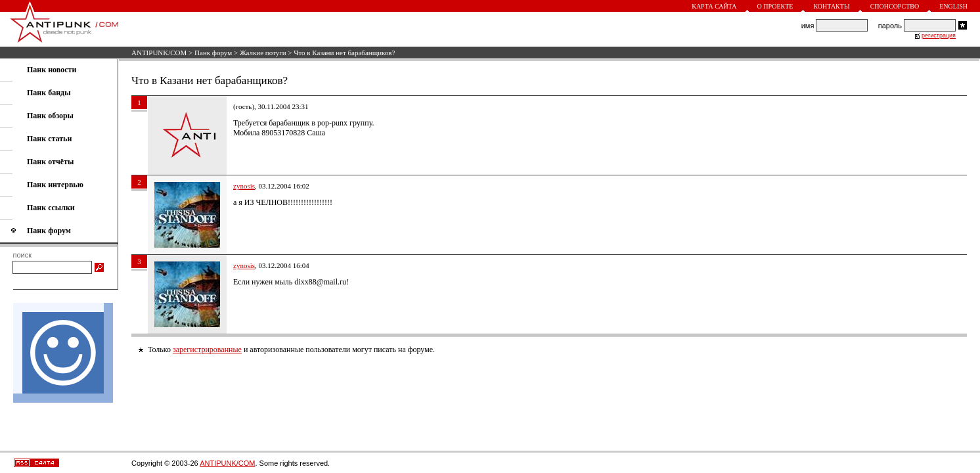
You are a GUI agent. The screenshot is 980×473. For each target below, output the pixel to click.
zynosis (244, 186)
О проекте (775, 6)
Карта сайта (714, 6)
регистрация (939, 35)
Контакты (831, 6)
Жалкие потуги (263, 53)
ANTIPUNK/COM (159, 53)
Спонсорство (895, 6)
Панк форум (213, 53)
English (953, 6)
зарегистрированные (207, 349)
